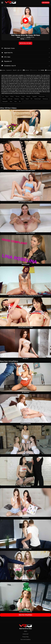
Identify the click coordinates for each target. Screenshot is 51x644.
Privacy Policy (25, 637)
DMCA (25, 631)
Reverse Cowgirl (38, 99)
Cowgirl (23, 96)
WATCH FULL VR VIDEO (25, 43)
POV (31, 99)
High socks (10, 99)
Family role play (42, 96)
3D (3, 96)
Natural (22, 99)
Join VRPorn (46, 3)
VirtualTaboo (23, 37)
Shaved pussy (45, 99)
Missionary (17, 99)
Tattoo (15, 101)
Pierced (27, 99)
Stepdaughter (5, 101)
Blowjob (12, 96)
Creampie (28, 96)
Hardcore (4, 99)
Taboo (11, 101)
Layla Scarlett (28, 39)
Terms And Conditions (25, 639)
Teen (20, 101)
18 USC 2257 (26, 634)
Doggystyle (34, 96)
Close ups (17, 96)
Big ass (7, 96)
